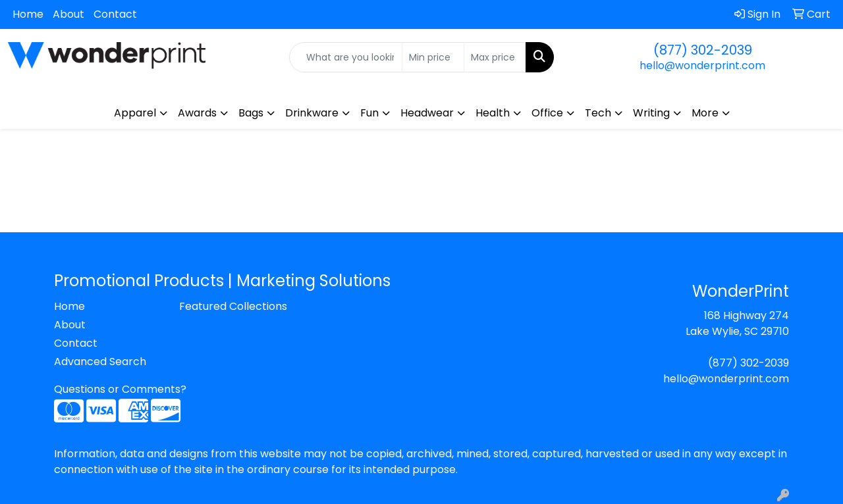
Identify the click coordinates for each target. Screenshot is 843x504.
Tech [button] (598, 113)
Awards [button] (197, 113)
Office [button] (547, 113)
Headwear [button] (427, 113)
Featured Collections (233, 306)
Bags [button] (251, 113)
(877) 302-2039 (703, 50)
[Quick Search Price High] (495, 57)
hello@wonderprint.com (702, 65)
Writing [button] (651, 113)
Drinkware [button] (312, 113)
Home (28, 14)
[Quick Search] (346, 57)
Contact (115, 14)
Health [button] (493, 113)
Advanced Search (100, 362)
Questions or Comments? (120, 389)
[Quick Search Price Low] (433, 57)
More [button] (705, 113)
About (68, 14)
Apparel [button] (135, 113)
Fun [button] (369, 113)
